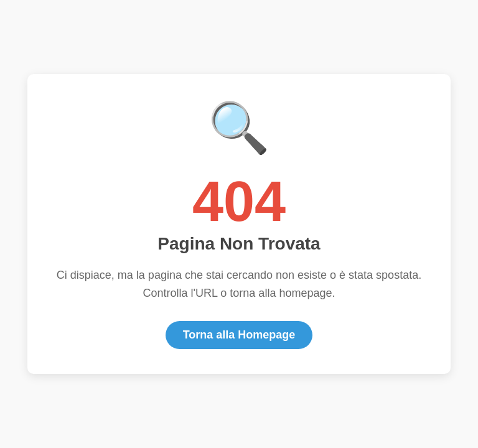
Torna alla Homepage (239, 335)
